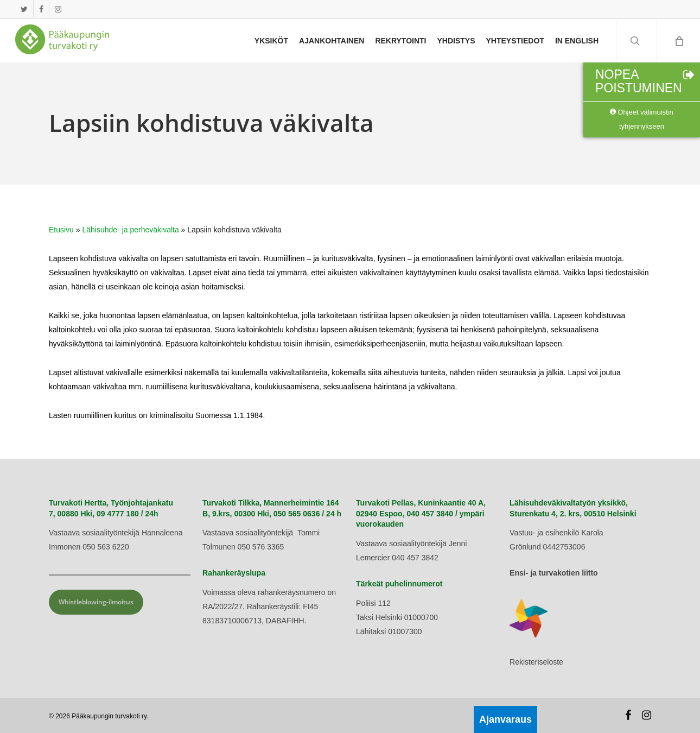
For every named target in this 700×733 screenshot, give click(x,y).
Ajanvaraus (505, 719)
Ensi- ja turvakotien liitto (554, 573)
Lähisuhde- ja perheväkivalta (131, 230)
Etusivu (61, 230)
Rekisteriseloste (536, 662)
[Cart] (678, 41)
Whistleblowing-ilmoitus (96, 602)
